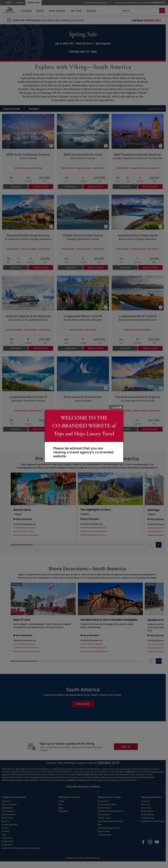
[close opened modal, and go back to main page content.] (116, 407)
